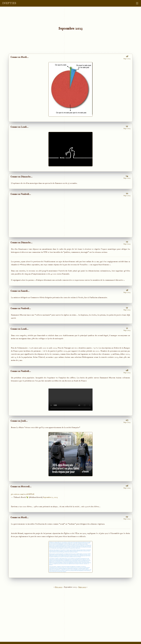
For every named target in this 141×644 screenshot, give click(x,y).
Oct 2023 (59, 587)
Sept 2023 (82, 587)
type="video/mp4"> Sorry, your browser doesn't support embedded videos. (70, 400)
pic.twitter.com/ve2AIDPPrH (23, 494)
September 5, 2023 (50, 497)
